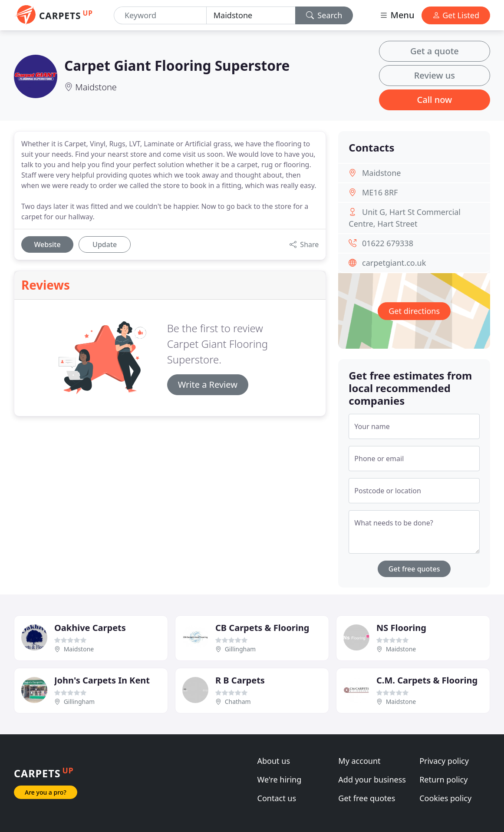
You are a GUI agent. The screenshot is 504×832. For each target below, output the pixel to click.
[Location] (251, 15)
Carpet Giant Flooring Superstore (177, 65)
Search (324, 15)
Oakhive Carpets (90, 628)
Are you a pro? (46, 792)
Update (105, 244)
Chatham (238, 702)
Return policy (443, 779)
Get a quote (435, 51)
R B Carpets (240, 680)
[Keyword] (160, 15)
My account (359, 761)
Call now (435, 100)
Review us (435, 75)
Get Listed (456, 15)
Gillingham (240, 649)
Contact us (277, 798)
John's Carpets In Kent (102, 680)
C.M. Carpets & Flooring (427, 680)
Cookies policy (445, 798)
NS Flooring (401, 628)
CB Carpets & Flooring (262, 628)
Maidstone (96, 87)
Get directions (414, 311)
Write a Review (208, 385)
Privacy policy (444, 761)
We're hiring (280, 779)
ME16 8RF (380, 192)
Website (47, 244)
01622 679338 (388, 243)
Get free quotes (414, 569)
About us (274, 761)
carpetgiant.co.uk (394, 263)
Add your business (372, 779)
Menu (397, 15)
